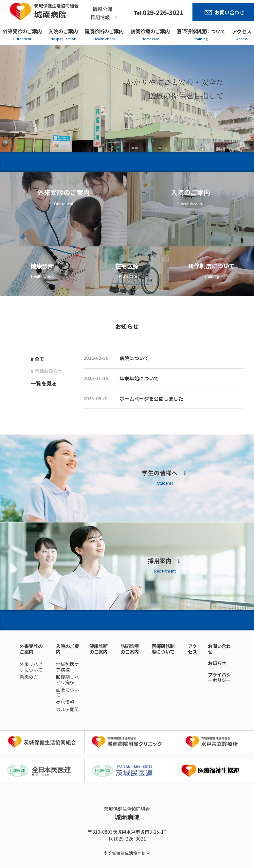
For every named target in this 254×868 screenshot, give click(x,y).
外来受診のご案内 (22, 31)
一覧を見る (44, 383)
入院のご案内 (63, 31)
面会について (67, 692)
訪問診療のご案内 (150, 31)
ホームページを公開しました (151, 399)
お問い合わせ (229, 12)
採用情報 (100, 17)
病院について (134, 358)
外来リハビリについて (31, 667)
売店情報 (65, 702)
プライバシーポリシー (219, 677)
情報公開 (102, 9)
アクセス (242, 31)
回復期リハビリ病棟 (67, 680)
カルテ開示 (67, 709)
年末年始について (139, 378)
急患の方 (29, 677)
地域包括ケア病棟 (67, 667)
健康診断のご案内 (104, 31)
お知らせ (217, 663)
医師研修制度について (201, 31)
